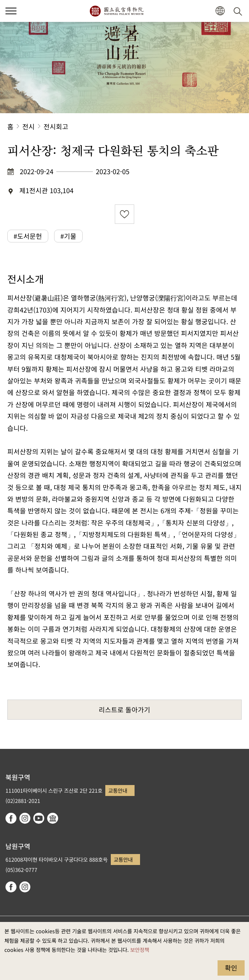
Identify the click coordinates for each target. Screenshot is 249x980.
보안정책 (140, 950)
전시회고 (56, 126)
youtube (39, 818)
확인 (231, 968)
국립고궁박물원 (116, 11)
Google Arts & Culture (53, 818)
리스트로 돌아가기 (124, 709)
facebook (11, 818)
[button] (220, 11)
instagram (25, 818)
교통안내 (118, 790)
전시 (29, 126)
